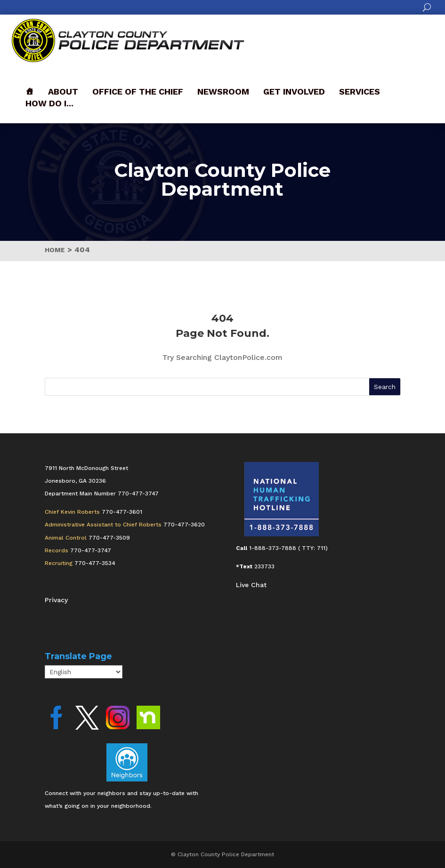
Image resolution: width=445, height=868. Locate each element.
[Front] (30, 92)
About (63, 92)
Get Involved (294, 92)
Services (360, 92)
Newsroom (223, 92)
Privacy (56, 600)
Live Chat (251, 585)
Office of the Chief (138, 92)
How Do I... (49, 103)
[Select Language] (84, 672)
